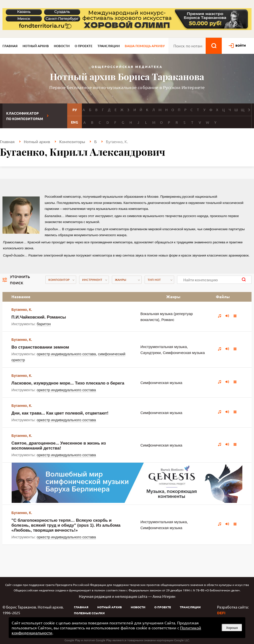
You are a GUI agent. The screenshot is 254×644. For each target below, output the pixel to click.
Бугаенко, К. (22, 310)
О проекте (84, 46)
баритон (44, 324)
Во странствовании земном (40, 347)
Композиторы (72, 141)
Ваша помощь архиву (145, 46)
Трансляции (109, 46)
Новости (62, 46)
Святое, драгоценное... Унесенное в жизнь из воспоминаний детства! (59, 446)
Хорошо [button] (232, 628)
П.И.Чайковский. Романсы (39, 317)
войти (241, 45)
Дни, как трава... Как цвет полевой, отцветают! (60, 413)
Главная (10, 46)
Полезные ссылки (89, 613)
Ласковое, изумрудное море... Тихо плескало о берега (68, 383)
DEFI (221, 613)
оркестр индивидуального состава (66, 354)
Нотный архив (36, 46)
